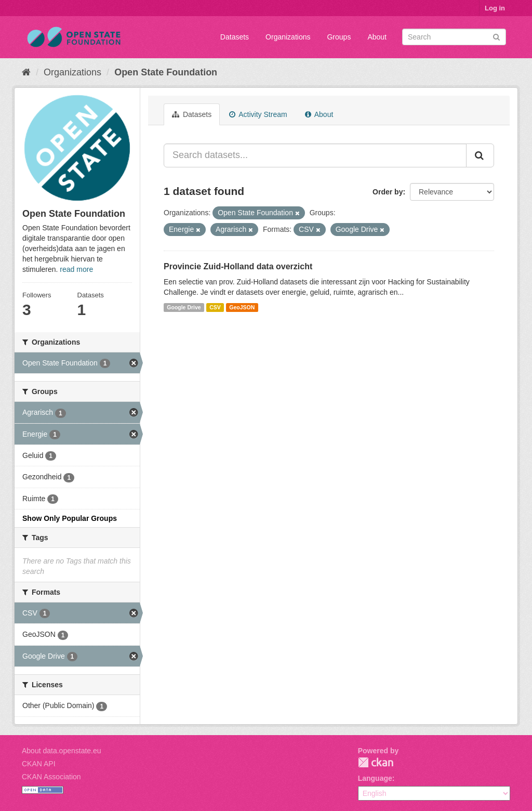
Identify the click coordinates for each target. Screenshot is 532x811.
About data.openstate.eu (62, 751)
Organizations (288, 37)
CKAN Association (51, 777)
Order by (388, 192)
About (377, 37)
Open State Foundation (166, 72)
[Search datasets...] (315, 155)
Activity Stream (258, 114)
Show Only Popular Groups (70, 518)
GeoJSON (242, 307)
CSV (215, 307)
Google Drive (184, 307)
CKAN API (39, 764)
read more (76, 269)
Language (375, 778)
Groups (339, 37)
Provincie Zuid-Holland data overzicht (238, 266)
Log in (495, 8)
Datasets (235, 37)
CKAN (376, 762)
